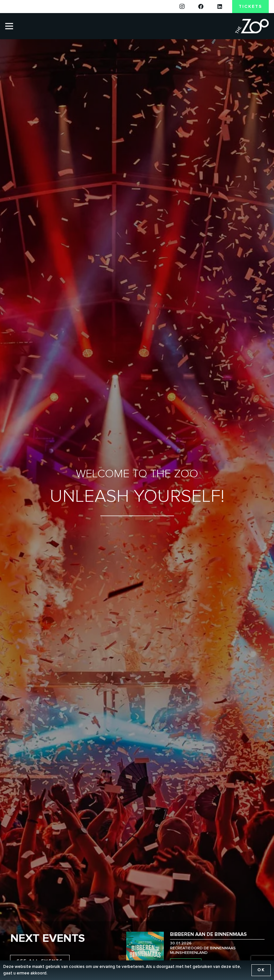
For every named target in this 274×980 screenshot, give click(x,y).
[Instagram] (182, 7)
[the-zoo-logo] (252, 26)
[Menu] (9, 26)
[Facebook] (201, 7)
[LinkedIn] (220, 7)
